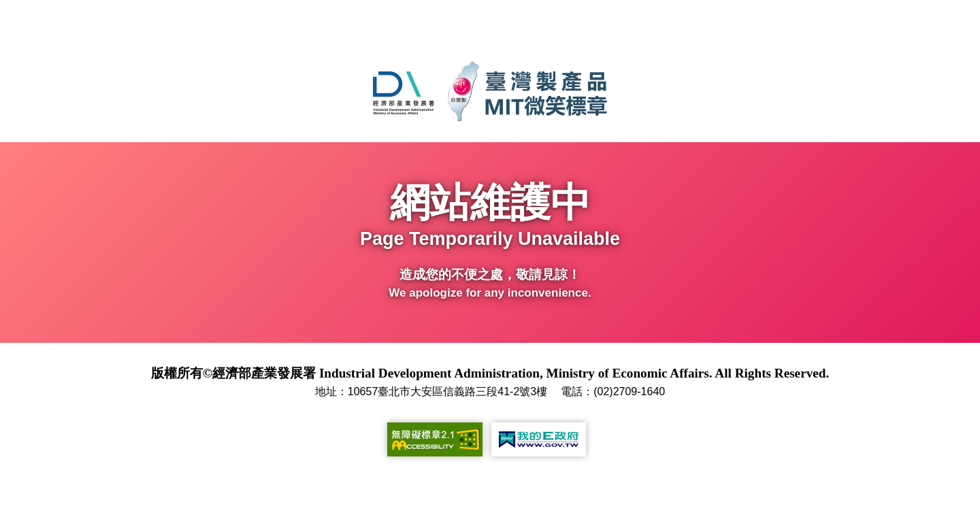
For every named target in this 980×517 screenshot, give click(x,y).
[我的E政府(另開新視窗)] (539, 439)
